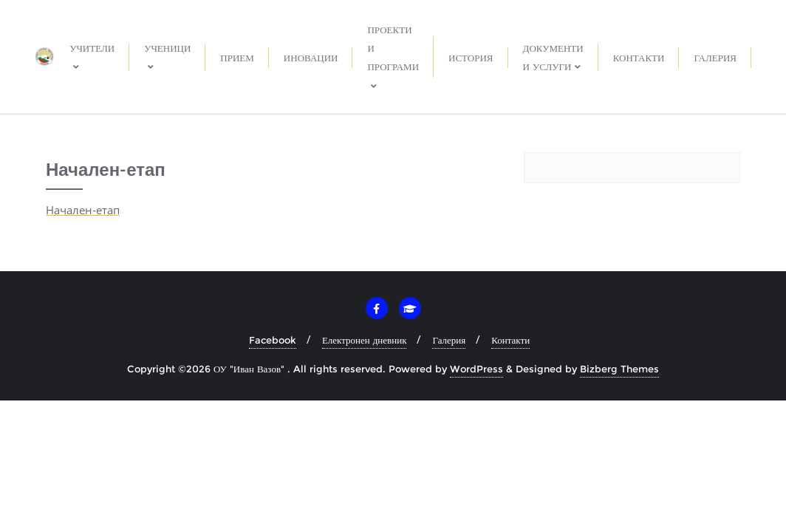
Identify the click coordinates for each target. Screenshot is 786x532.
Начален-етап (83, 210)
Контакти (510, 340)
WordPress (476, 369)
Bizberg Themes (619, 369)
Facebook (273, 340)
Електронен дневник (365, 340)
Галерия (449, 340)
